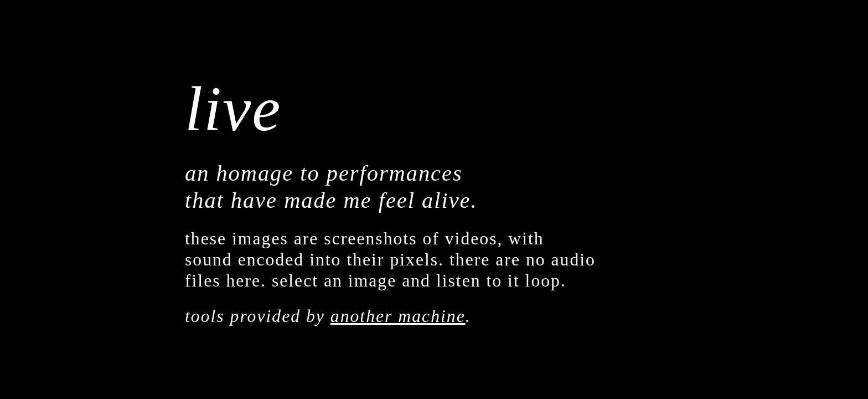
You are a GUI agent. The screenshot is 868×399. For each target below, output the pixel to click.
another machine (398, 316)
